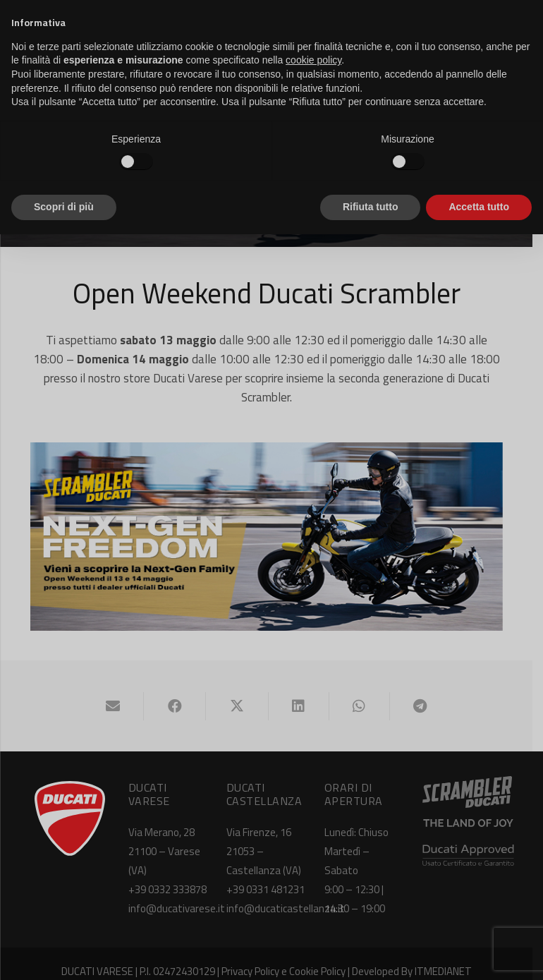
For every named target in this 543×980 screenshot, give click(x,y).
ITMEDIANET (448, 956)
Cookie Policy (322, 956)
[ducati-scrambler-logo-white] (472, 785)
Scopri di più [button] (64, 207)
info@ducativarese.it (179, 894)
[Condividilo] (181, 691)
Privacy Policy (255, 956)
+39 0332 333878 (170, 875)
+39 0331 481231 (270, 875)
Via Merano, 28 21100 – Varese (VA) (166, 836)
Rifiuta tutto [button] (371, 207)
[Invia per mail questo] (118, 691)
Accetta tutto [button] (479, 207)
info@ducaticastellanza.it (290, 894)
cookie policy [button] (313, 60)
